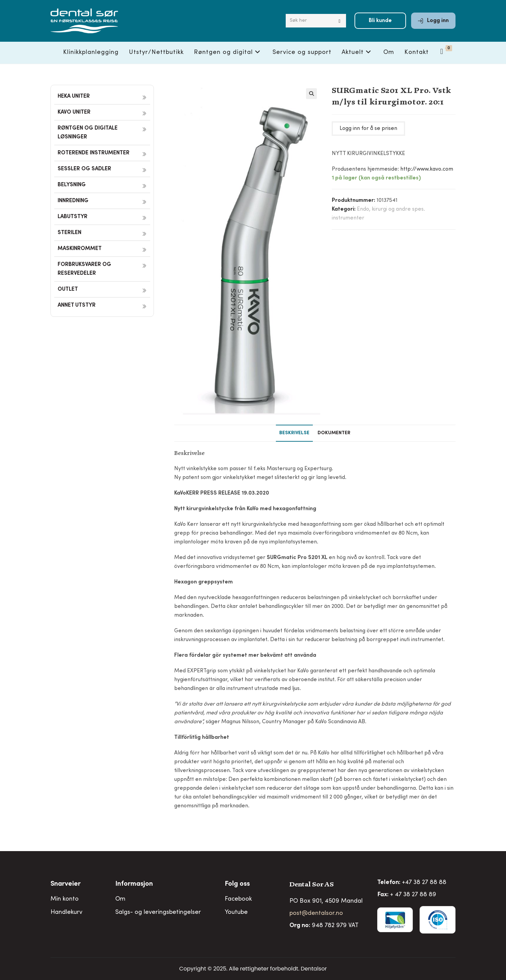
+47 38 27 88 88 (424, 883)
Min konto (65, 899)
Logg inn (433, 21)
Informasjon (134, 884)
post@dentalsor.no (316, 914)
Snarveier (66, 884)
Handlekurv (66, 912)
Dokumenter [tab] (334, 433)
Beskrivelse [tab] (294, 433)
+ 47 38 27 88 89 (413, 895)
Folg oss (237, 884)
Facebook (238, 899)
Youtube (236, 912)
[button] (311, 94)
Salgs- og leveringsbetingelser (158, 912)
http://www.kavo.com (427, 169)
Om (120, 899)
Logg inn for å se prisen (368, 129)
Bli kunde (380, 21)
